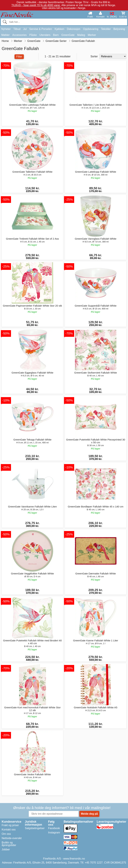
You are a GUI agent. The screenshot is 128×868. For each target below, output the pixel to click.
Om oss (6, 834)
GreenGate (68, 35)
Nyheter (6, 29)
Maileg (81, 35)
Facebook (54, 828)
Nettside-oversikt (12, 838)
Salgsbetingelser (35, 828)
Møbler (5, 35)
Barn (56, 35)
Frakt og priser (10, 825)
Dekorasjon (74, 29)
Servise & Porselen (40, 29)
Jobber (6, 849)
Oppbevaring (91, 29)
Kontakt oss (9, 830)
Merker (92, 35)
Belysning (119, 29)
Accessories (19, 35)
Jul (25, 29)
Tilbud (17, 29)
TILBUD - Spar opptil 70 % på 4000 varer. (36, 5)
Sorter (94, 56)
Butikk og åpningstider (9, 844)
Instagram (54, 833)
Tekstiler (106, 29)
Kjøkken (59, 29)
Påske (33, 35)
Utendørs (45, 35)
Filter (19, 57)
